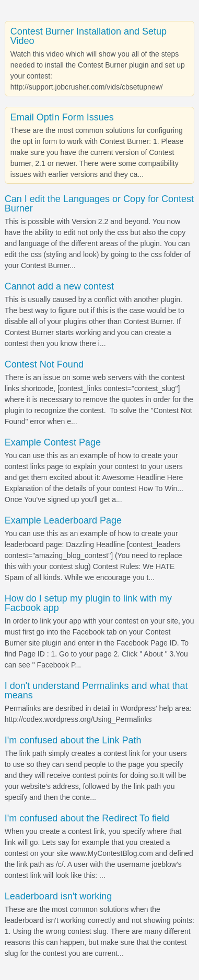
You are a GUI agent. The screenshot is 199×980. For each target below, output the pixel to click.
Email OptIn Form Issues (62, 117)
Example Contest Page (53, 442)
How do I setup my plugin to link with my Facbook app (88, 603)
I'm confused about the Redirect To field (87, 818)
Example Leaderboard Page (63, 520)
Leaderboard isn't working (58, 896)
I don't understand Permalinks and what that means (96, 691)
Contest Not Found (44, 364)
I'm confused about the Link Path (73, 740)
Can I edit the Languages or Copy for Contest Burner (99, 204)
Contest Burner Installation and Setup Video (89, 36)
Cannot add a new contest (59, 286)
